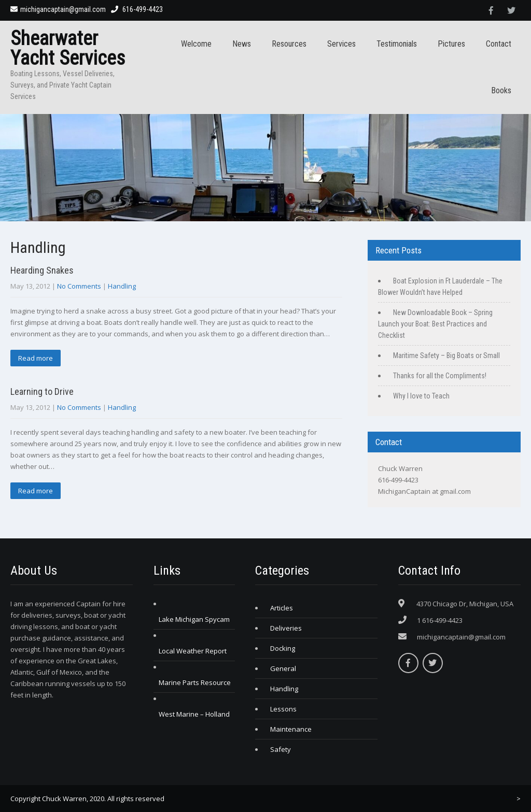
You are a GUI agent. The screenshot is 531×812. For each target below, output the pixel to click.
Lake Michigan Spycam (194, 619)
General (283, 668)
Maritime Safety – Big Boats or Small (446, 355)
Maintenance (291, 729)
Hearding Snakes (42, 270)
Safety (281, 749)
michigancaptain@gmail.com (58, 9)
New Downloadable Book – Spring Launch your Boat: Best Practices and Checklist (435, 324)
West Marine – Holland (194, 714)
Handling (122, 286)
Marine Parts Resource (195, 682)
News (242, 44)
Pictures (451, 44)
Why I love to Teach (421, 396)
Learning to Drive (42, 391)
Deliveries (286, 628)
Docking (283, 648)
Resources (289, 44)
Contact (499, 44)
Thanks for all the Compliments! (440, 376)
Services (341, 44)
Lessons (283, 709)
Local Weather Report (193, 651)
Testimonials (397, 44)
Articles (282, 608)
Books (501, 90)
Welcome (196, 44)
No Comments (79, 286)
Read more (36, 358)
